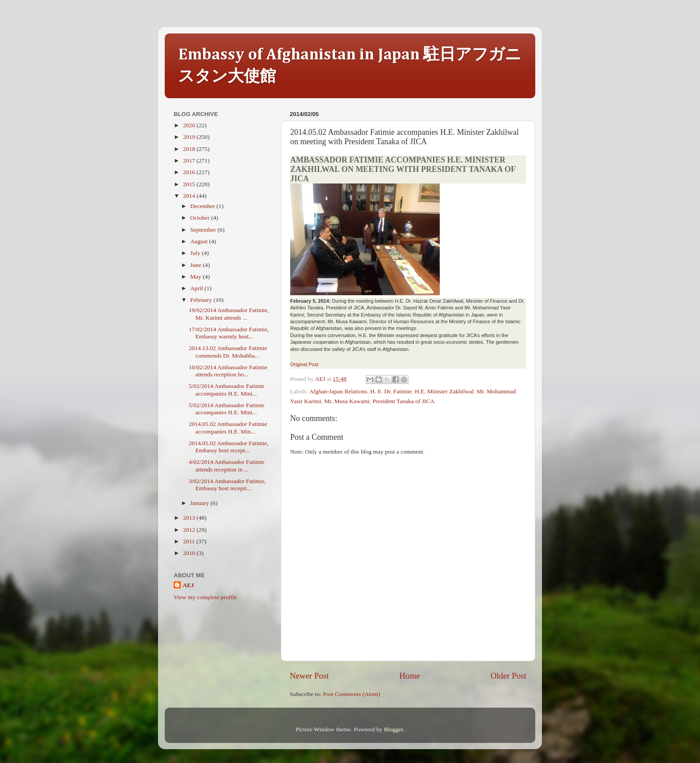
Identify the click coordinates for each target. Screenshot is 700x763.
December (203, 206)
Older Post (508, 676)
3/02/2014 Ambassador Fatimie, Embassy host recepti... (227, 485)
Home (410, 676)
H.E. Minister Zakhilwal (444, 391)
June (196, 265)
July (196, 253)
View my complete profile (205, 597)
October (201, 218)
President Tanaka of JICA (404, 401)
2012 (190, 530)
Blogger (394, 729)
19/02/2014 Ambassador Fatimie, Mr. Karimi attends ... (229, 314)
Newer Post (309, 676)
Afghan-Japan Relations (338, 391)
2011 (190, 541)
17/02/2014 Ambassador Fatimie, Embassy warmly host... (229, 333)
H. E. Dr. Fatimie (391, 391)
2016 (190, 172)
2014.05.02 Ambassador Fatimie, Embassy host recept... (229, 447)
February (202, 300)
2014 (190, 196)
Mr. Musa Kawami (347, 401)
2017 (190, 161)
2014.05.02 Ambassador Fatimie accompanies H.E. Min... (228, 427)
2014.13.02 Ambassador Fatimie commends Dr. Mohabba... (228, 352)
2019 (190, 137)
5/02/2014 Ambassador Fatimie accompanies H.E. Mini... (227, 390)
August (200, 241)
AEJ (188, 585)
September (204, 230)
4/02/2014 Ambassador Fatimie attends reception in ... (227, 465)
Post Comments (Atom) (351, 694)
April (197, 288)
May (196, 277)
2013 (190, 518)
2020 (190, 125)
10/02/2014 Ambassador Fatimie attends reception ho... (228, 371)
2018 (190, 149)
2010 (190, 553)
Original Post (304, 364)
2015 (190, 184)
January (200, 503)
